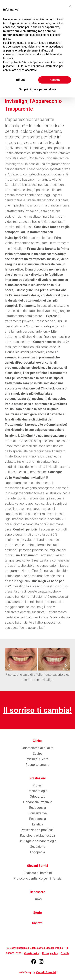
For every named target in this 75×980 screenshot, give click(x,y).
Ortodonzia (38, 797)
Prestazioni (37, 778)
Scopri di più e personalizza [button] (37, 89)
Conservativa (38, 813)
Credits (65, 953)
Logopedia (37, 852)
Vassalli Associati (46, 972)
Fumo (37, 899)
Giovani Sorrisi (37, 866)
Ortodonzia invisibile (38, 802)
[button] (9, 665)
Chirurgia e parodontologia (38, 841)
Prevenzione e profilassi (37, 830)
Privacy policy (50, 953)
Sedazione (38, 847)
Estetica (38, 824)
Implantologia (38, 791)
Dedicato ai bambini (38, 873)
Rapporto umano (37, 765)
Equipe (38, 754)
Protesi (37, 785)
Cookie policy (32, 953)
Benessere (37, 892)
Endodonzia (38, 808)
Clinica (38, 741)
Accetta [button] (55, 80)
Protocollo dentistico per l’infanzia (38, 878)
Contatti (38, 923)
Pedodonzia (38, 819)
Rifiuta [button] (20, 80)
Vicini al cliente (38, 759)
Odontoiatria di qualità (38, 748)
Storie (37, 913)
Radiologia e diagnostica (37, 835)
